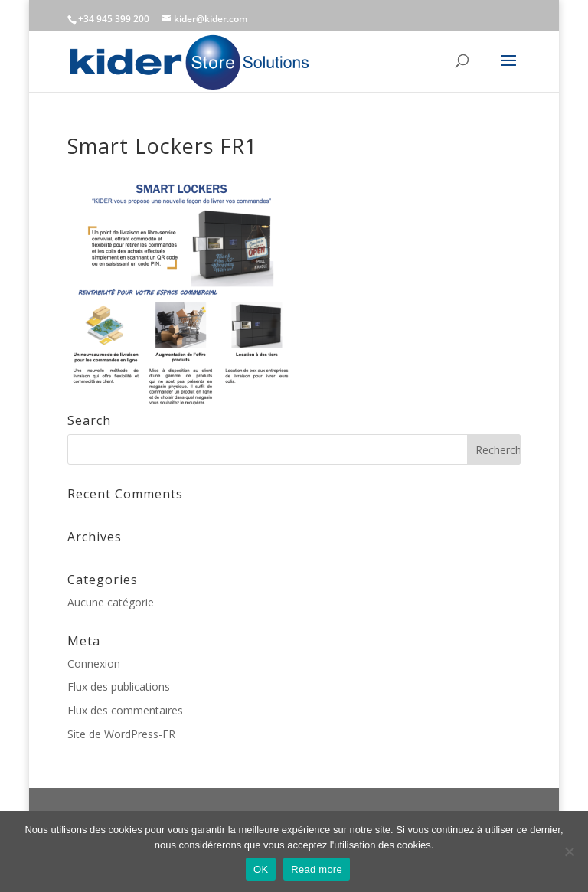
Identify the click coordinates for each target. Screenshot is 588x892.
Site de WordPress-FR (121, 734)
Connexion (94, 663)
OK (261, 869)
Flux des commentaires (125, 710)
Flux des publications (119, 686)
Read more (317, 869)
